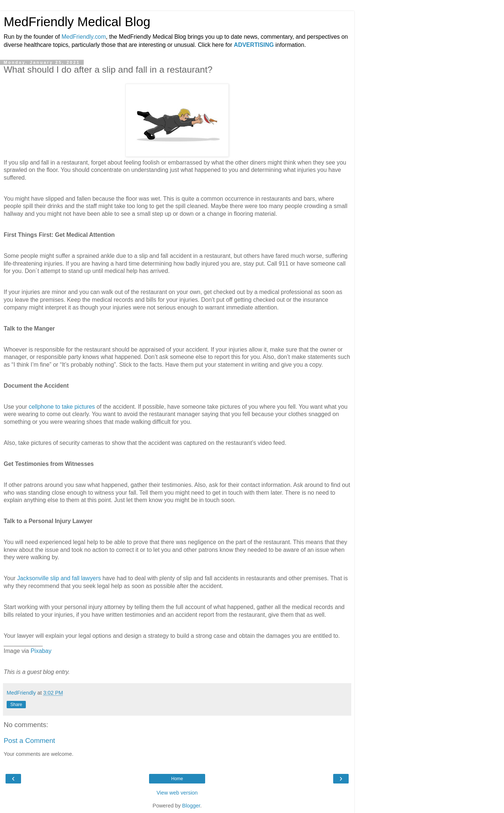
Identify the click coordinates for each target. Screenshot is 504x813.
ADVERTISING (254, 45)
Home (177, 779)
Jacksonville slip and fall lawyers (59, 578)
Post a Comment (29, 741)
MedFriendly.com (84, 37)
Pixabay (41, 651)
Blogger (191, 806)
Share (16, 705)
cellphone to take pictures (62, 407)
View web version (177, 793)
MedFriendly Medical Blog (77, 22)
